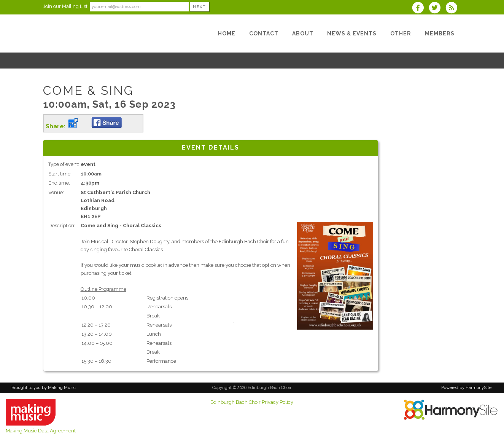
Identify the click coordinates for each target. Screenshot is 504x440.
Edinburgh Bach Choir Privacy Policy (252, 402)
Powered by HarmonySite (466, 388)
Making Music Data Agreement (41, 431)
